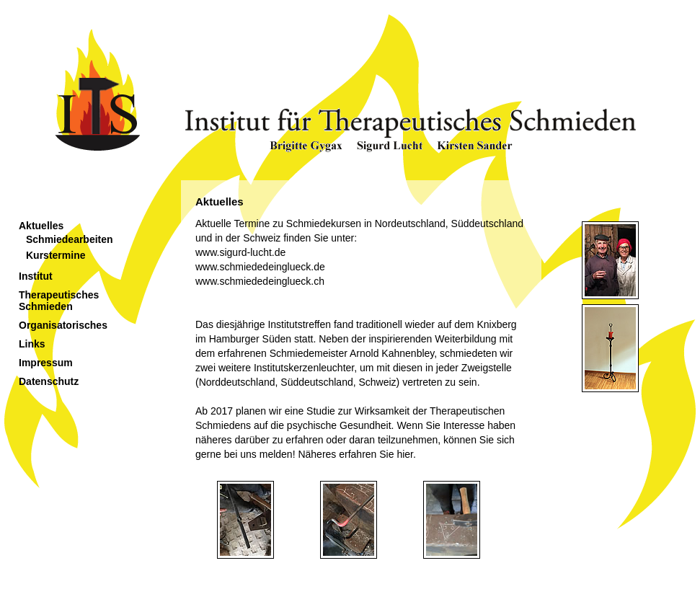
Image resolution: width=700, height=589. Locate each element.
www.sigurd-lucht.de (240, 252)
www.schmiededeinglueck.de (260, 267)
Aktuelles (41, 226)
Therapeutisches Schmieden (59, 301)
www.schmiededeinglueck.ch (260, 281)
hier (405, 454)
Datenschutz (49, 381)
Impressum (46, 363)
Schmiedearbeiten (70, 239)
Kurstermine (56, 255)
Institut (36, 276)
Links (32, 344)
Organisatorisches (63, 325)
